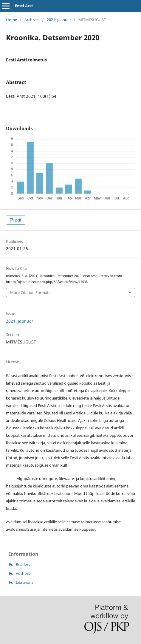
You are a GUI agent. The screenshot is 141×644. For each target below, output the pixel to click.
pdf (18, 220)
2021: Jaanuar (59, 20)
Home (11, 20)
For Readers (20, 564)
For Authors (20, 573)
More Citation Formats (30, 292)
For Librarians (21, 582)
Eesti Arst (24, 6)
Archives (32, 20)
